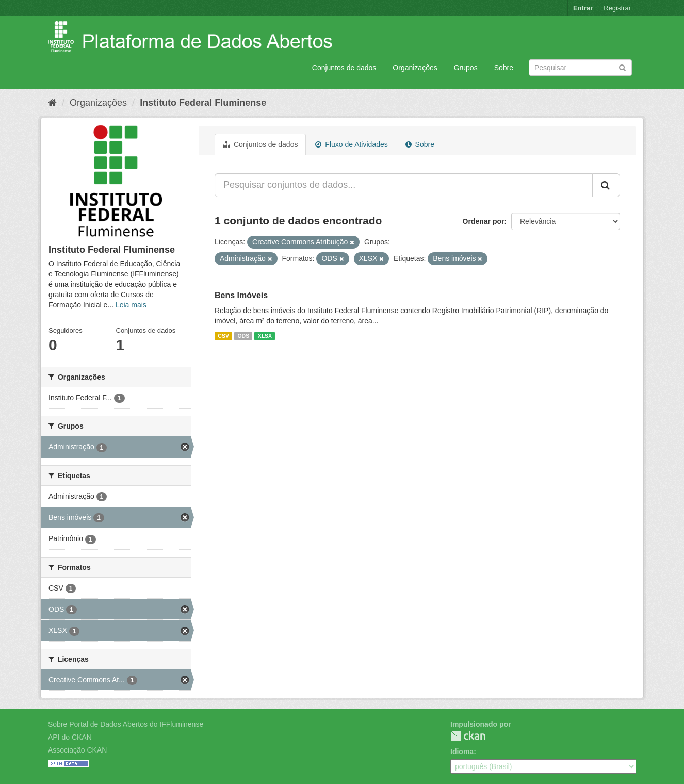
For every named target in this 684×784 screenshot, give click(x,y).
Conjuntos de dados (344, 68)
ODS (243, 336)
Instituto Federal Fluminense (203, 103)
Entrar (583, 8)
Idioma (462, 752)
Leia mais (131, 305)
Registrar (617, 8)
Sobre (504, 68)
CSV (223, 336)
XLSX (265, 336)
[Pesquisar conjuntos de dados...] (404, 185)
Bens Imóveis (241, 295)
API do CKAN (70, 737)
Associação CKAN (77, 750)
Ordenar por (484, 221)
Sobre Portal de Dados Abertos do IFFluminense (126, 724)
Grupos (466, 68)
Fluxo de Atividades (351, 144)
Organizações (415, 68)
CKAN (468, 736)
